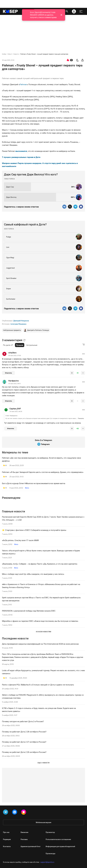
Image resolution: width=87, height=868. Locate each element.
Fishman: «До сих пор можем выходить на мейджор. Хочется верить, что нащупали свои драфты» (41, 459)
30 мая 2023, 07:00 (15, 355)
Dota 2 (10, 54)
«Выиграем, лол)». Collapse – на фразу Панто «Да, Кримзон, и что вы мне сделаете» (40, 564)
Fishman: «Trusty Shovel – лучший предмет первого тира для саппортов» (44, 54)
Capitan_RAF (15, 409)
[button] (83, 354)
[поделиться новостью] (82, 60)
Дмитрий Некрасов (21, 321)
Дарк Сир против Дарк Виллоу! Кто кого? (31, 174)
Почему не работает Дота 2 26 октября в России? (24, 752)
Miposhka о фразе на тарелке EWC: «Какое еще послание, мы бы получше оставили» (40, 621)
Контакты (7, 846)
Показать (81, 418)
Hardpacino (14, 381)
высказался (21, 151)
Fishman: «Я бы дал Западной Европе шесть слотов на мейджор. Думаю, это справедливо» (43, 472)
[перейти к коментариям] (68, 60)
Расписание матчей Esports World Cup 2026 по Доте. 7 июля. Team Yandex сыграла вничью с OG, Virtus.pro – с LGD (43, 518)
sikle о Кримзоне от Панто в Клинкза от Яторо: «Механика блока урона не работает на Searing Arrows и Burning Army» (41, 586)
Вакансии (24, 832)
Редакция (7, 839)
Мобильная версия (43, 822)
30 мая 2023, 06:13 (14, 383)
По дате (8, 345)
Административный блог (31, 846)
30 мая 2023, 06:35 (16, 411)
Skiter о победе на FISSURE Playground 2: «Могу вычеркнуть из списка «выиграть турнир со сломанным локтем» (43, 696)
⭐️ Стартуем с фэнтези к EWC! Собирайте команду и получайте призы (34, 530)
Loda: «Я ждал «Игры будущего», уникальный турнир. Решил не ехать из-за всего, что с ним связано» (43, 672)
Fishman (23, 84)
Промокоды (50, 853)
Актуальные (32, 345)
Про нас (6, 832)
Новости (16, 54)
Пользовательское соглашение (58, 839)
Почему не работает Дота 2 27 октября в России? (24, 742)
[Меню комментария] (83, 354)
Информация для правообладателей (60, 846)
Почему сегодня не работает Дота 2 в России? (23, 721)
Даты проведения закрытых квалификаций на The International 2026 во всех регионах (40, 644)
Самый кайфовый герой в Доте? (25, 224)
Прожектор (50, 832)
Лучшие (20, 345)
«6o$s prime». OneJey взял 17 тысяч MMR (20, 540)
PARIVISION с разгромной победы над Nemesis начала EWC (29, 611)
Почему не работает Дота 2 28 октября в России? (24, 732)
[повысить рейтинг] (72, 373)
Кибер (4, 54)
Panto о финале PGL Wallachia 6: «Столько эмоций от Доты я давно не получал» (38, 685)
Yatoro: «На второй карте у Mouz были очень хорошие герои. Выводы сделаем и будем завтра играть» (41, 552)
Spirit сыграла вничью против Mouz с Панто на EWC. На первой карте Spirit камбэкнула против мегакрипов (41, 599)
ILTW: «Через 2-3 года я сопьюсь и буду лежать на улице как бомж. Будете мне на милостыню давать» (39, 710)
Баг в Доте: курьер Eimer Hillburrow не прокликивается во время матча (34, 483)
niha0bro (12, 353)
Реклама (24, 839)
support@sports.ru (47, 862)
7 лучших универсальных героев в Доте (21, 157)
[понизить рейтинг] (83, 373)
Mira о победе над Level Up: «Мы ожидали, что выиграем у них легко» (33, 574)
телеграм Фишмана (18, 324)
